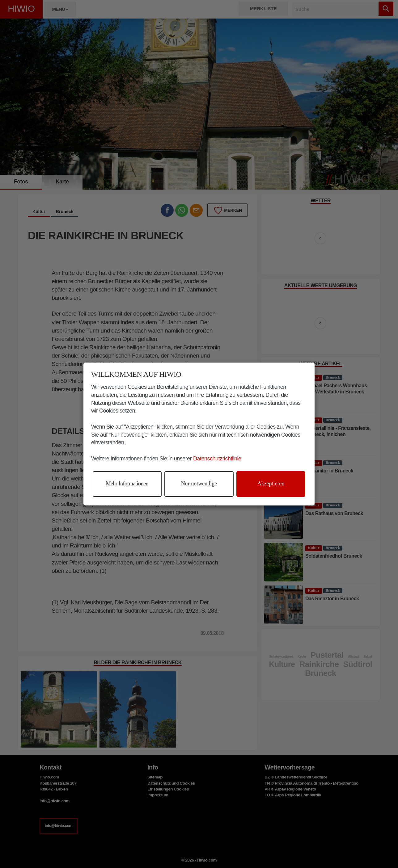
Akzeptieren (271, 484)
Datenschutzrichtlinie (217, 459)
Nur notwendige (199, 484)
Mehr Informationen (127, 484)
